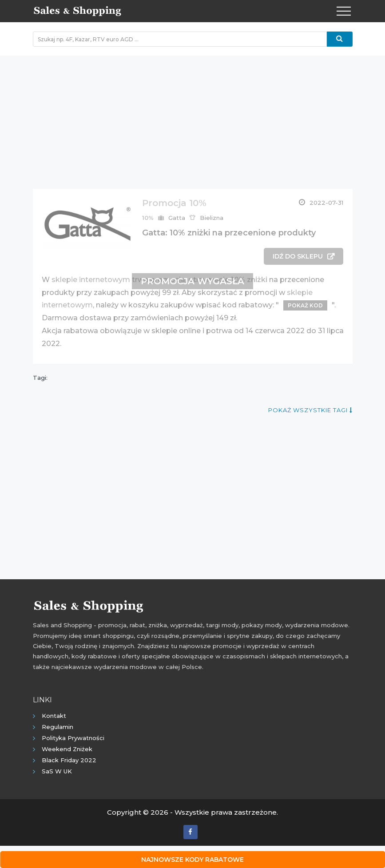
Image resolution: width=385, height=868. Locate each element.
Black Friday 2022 (69, 760)
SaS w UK (57, 771)
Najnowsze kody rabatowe (192, 860)
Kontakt (54, 716)
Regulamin (58, 727)
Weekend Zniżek (67, 749)
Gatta (177, 218)
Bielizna (212, 218)
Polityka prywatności (73, 738)
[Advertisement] (193, 118)
